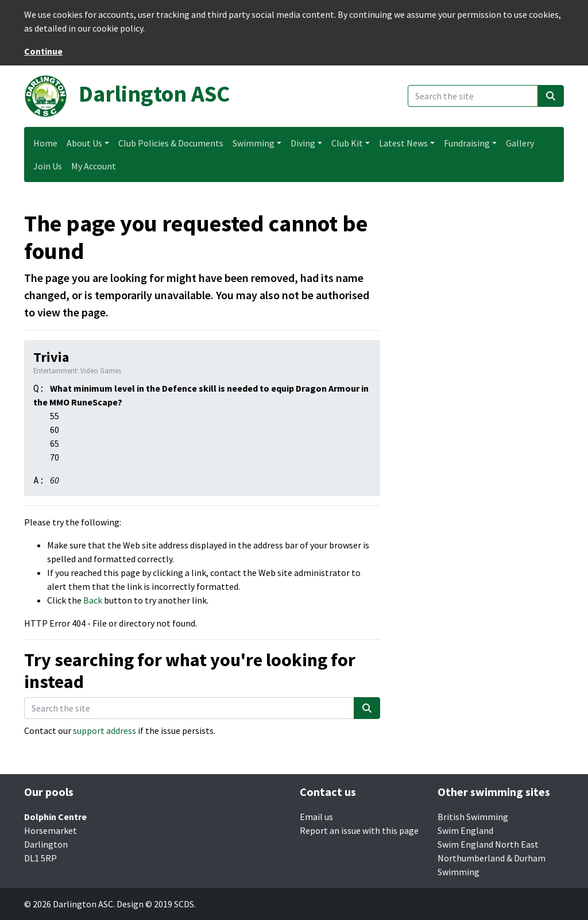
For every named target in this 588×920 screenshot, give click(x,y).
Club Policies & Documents (171, 143)
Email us (316, 817)
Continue (43, 51)
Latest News (403, 143)
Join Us (48, 166)
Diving (303, 143)
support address (105, 730)
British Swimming (473, 817)
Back (93, 600)
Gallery (520, 143)
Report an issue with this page (359, 830)
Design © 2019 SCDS (155, 904)
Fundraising (467, 143)
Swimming (254, 143)
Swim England (465, 830)
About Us (84, 143)
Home (45, 143)
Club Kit (347, 143)
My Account (94, 166)
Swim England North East (488, 844)
